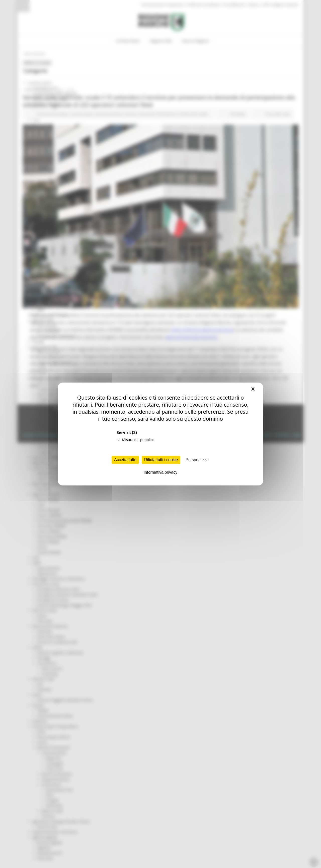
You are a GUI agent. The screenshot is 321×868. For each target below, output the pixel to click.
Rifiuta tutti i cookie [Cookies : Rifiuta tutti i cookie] (161, 460)
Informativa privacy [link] (160, 472)
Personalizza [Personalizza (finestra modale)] (197, 460)
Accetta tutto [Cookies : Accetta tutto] (125, 460)
